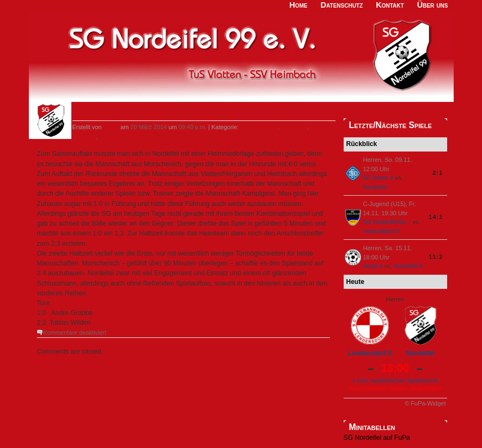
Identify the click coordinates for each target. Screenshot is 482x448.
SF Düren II (379, 178)
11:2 (436, 257)
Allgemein (294, 127)
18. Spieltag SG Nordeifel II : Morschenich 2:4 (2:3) (177, 114)
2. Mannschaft (259, 127)
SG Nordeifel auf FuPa (377, 438)
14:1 (436, 217)
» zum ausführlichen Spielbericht (395, 380)
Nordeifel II (408, 266)
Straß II (373, 266)
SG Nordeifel (116, 137)
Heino (111, 127)
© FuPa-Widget (425, 403)
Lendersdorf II (370, 353)
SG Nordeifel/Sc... (387, 222)
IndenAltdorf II (382, 231)
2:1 (438, 173)
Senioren (84, 137)
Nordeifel (375, 187)
